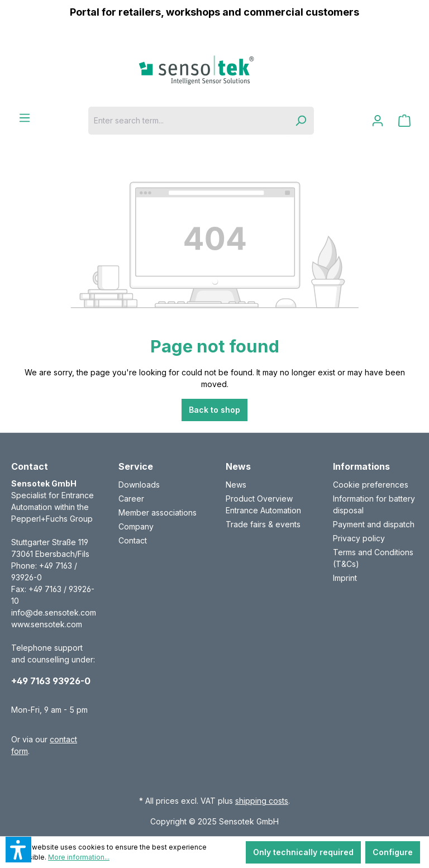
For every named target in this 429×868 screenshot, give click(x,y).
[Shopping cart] (404, 121)
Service (136, 466)
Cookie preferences (371, 485)
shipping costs (262, 801)
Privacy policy (359, 538)
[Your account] (378, 121)
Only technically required (303, 852)
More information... (79, 857)
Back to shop (214, 410)
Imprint (345, 578)
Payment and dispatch (374, 524)
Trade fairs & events (263, 524)
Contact (133, 540)
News (236, 485)
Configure (393, 852)
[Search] (301, 121)
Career (131, 499)
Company (136, 526)
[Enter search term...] (188, 121)
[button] (18, 850)
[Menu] (25, 118)
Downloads (139, 485)
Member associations (158, 512)
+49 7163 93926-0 (51, 681)
